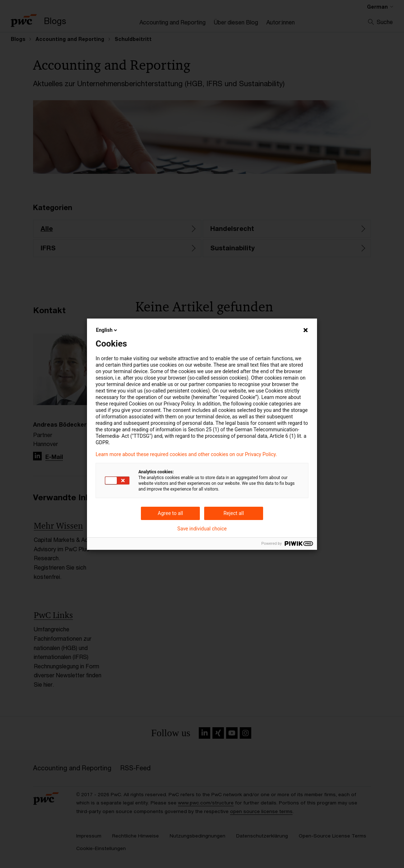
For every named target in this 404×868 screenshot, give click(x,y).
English (107, 330)
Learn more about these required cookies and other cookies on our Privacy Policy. (186, 454)
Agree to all (170, 513)
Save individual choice (202, 529)
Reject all (234, 513)
